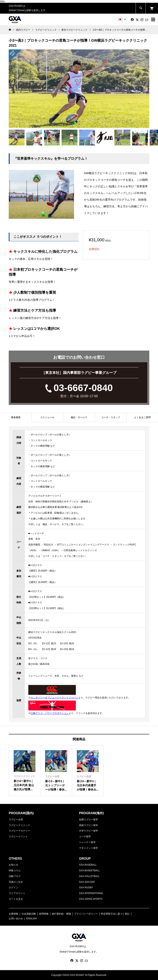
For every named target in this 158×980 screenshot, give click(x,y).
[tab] (16, 417)
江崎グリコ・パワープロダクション (50, 713)
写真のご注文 (16, 882)
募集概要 (16, 417)
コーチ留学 (85, 837)
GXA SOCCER (87, 882)
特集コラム (15, 871)
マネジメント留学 (89, 848)
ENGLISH (32, 919)
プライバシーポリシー (86, 914)
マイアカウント (17, 893)
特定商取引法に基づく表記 (115, 914)
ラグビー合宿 (16, 820)
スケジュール (47, 417)
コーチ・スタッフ (111, 417)
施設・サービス (79, 417)
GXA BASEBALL (88, 865)
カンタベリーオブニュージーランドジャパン (54, 698)
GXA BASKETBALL (89, 871)
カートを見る (16, 899)
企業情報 (13, 914)
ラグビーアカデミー (19, 831)
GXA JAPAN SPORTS (91, 899)
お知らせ (13, 865)
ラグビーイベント (18, 837)
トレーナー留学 (87, 842)
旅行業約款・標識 (61, 914)
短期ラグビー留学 (89, 820)
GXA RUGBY (86, 888)
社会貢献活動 (29, 914)
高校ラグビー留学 (89, 825)
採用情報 (44, 914)
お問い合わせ (16, 919)
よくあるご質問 (142, 417)
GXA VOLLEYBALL (89, 876)
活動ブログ (15, 876)
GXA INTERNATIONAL (91, 893)
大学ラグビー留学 (89, 831)
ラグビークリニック (19, 825)
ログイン (13, 888)
